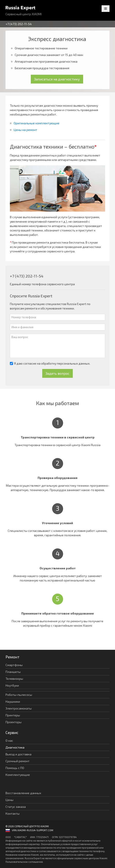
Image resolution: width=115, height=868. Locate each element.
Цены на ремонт (25, 130)
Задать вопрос (57, 373)
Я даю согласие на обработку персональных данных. (50, 363)
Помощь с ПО (15, 768)
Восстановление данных (23, 793)
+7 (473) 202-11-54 (19, 24)
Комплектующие (18, 775)
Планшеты (13, 672)
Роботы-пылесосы (19, 695)
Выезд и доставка (18, 754)
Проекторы (14, 722)
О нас (9, 740)
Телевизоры (14, 679)
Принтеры (13, 715)
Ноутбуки (12, 685)
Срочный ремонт (17, 761)
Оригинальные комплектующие (37, 123)
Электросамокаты (19, 708)
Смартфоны (14, 665)
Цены (9, 800)
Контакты (13, 813)
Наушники (13, 701)
